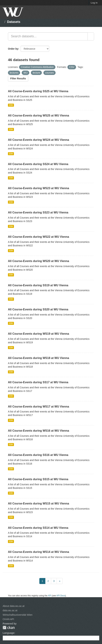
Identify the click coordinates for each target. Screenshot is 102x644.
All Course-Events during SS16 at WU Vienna (38, 455)
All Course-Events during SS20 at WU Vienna (38, 309)
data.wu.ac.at (10, 610)
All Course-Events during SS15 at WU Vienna (38, 479)
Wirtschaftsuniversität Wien (18, 615)
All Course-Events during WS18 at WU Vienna (38, 358)
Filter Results (18, 78)
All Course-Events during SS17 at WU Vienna (38, 382)
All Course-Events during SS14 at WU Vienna (38, 528)
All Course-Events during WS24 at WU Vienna (38, 140)
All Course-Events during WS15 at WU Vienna (38, 503)
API (49, 596)
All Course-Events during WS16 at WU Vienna (38, 431)
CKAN (9, 628)
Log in (94, 3)
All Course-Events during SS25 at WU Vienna (38, 91)
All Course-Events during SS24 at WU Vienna (38, 164)
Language (8, 633)
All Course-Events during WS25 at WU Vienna (38, 116)
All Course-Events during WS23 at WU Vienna (38, 188)
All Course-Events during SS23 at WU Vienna (38, 212)
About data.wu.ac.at (14, 606)
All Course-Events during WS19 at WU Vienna (38, 334)
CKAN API (8, 619)
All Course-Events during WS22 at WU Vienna (38, 237)
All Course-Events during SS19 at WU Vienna (38, 285)
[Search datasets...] (48, 36)
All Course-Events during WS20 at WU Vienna (38, 261)
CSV (11, 105)
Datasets (14, 22)
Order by (13, 49)
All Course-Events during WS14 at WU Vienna (38, 552)
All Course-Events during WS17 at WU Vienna (38, 407)
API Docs (61, 596)
